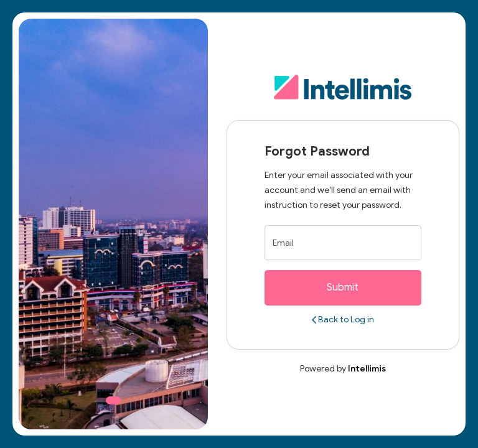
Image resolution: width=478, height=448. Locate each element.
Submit (343, 287)
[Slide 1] (113, 400)
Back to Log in (343, 320)
